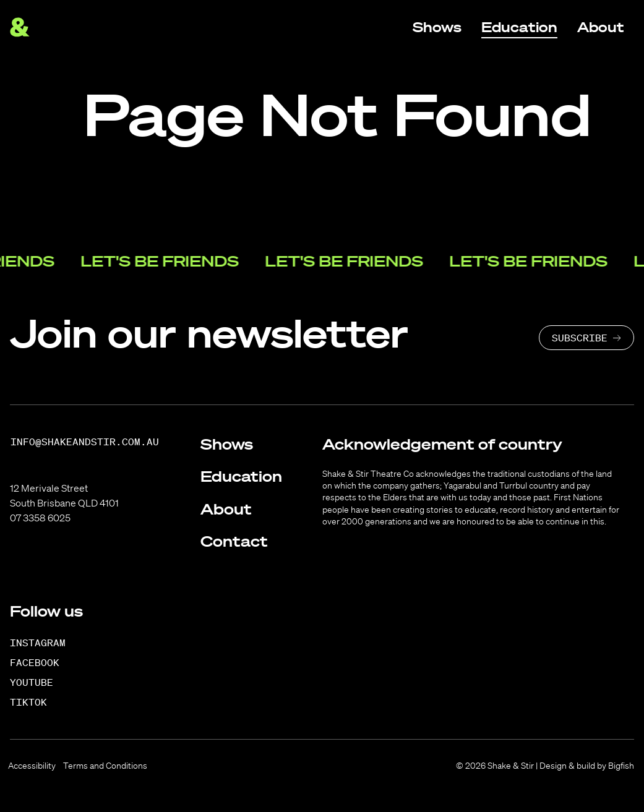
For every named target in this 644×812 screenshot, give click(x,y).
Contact (234, 541)
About (226, 509)
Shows (227, 444)
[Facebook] (41, 662)
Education (241, 476)
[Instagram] (44, 643)
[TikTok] (35, 702)
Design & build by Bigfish (587, 766)
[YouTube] (38, 682)
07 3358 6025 (40, 518)
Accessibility (32, 766)
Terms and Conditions (105, 766)
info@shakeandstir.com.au (85, 442)
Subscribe (580, 338)
